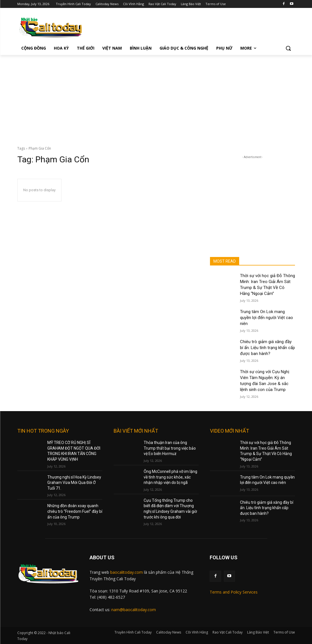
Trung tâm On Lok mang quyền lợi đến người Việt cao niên (267, 318)
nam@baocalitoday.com (134, 610)
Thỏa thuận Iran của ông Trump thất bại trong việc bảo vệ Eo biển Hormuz (170, 448)
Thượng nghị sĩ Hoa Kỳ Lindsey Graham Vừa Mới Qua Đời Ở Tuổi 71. (74, 483)
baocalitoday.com (127, 572)
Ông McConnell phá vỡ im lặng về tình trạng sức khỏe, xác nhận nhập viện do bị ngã (170, 477)
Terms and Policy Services (234, 592)
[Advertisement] (156, 97)
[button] (288, 48)
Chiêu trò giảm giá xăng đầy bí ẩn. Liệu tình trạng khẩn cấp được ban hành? (268, 348)
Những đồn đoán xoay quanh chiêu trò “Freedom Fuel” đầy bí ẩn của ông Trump (75, 511)
